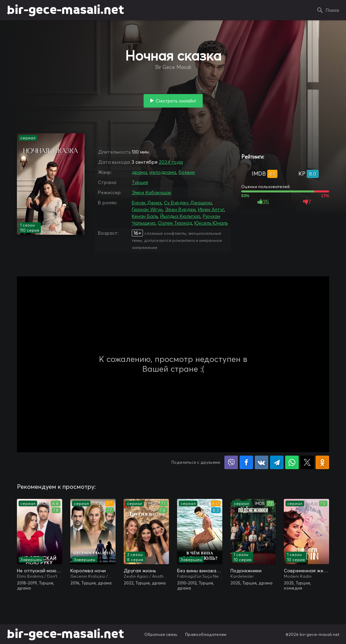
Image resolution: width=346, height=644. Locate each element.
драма (139, 172)
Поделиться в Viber (231, 462)
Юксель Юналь (211, 223)
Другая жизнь (140, 571)
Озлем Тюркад (175, 223)
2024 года (171, 162)
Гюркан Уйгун (147, 209)
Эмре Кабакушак (152, 192)
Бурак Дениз (147, 203)
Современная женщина (306, 571)
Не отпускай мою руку (40, 571)
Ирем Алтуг (211, 209)
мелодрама (163, 172)
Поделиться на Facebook (246, 462)
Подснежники (246, 571)
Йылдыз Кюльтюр (180, 216)
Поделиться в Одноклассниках (322, 462)
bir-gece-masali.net (65, 10)
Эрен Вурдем (180, 209)
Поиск (332, 10)
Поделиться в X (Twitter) (307, 462)
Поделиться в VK (262, 462)
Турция (140, 182)
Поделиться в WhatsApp (292, 462)
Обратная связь (161, 634)
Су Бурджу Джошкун (188, 203)
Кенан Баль (145, 216)
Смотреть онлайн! (176, 101)
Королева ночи (88, 571)
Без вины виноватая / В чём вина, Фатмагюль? (200, 571)
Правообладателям (206, 634)
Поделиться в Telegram (277, 462)
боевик (187, 172)
